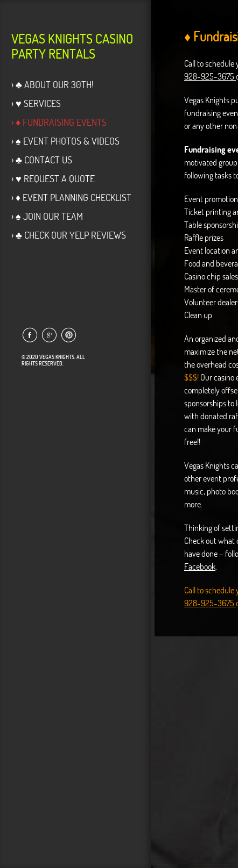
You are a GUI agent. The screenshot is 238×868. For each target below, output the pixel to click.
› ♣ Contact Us (42, 160)
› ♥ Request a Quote (53, 179)
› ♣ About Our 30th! (52, 85)
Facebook (200, 566)
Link (29, 335)
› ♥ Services (36, 103)
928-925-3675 (210, 76)
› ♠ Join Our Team (47, 216)
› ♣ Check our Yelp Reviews (69, 235)
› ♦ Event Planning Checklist (71, 198)
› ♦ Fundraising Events (59, 122)
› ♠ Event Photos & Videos (65, 141)
